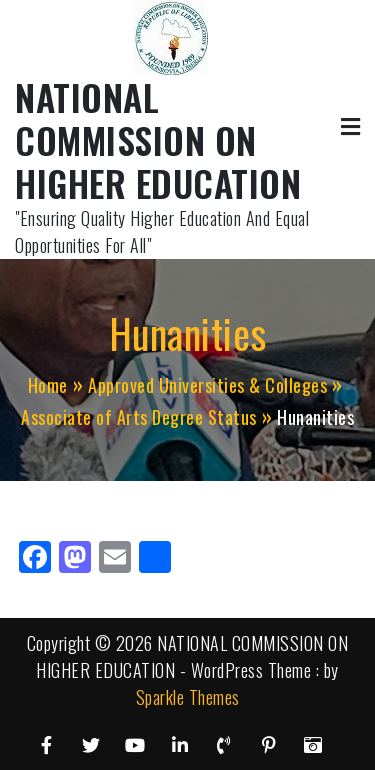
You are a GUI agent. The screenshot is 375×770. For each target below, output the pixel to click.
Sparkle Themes (188, 697)
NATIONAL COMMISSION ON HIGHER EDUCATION (158, 139)
